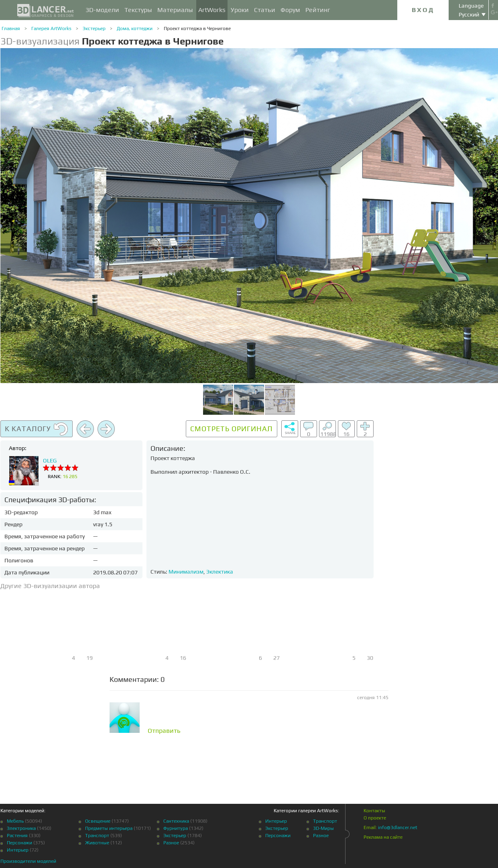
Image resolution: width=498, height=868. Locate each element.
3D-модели (102, 10)
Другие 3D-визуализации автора (50, 586)
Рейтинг (318, 10)
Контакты (374, 811)
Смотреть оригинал (232, 429)
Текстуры (138, 10)
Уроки (240, 10)
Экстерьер (94, 28)
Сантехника (176, 821)
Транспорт (97, 836)
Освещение (98, 821)
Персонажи (19, 843)
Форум (290, 10)
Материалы (175, 10)
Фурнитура (176, 828)
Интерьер (18, 850)
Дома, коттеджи (135, 28)
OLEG (50, 460)
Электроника (21, 828)
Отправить (164, 731)
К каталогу (37, 429)
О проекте (375, 818)
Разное (171, 843)
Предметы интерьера (109, 828)
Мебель (15, 821)
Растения (17, 836)
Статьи (265, 10)
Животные (97, 843)
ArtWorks (212, 10)
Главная (11, 28)
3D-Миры (323, 828)
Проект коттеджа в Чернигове (197, 28)
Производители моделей (28, 861)
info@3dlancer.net (398, 827)
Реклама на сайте (383, 837)
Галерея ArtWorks (51, 28)
